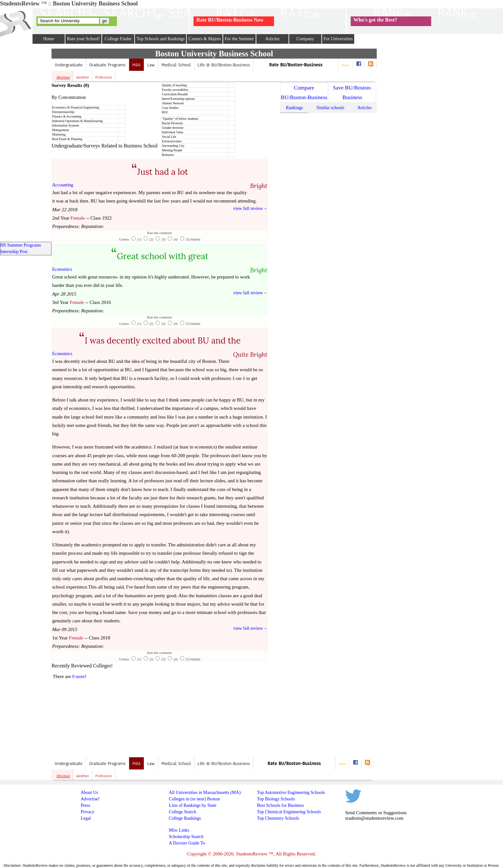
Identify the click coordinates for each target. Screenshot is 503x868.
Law (151, 65)
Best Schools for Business (280, 805)
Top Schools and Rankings (161, 39)
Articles (272, 39)
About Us (89, 793)
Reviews (63, 77)
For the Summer (239, 39)
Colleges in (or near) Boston (194, 799)
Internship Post (14, 252)
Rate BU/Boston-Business (296, 65)
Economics (62, 269)
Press (85, 805)
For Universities (338, 39)
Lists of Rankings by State (193, 805)
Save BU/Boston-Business (352, 93)
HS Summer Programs (21, 245)
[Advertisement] (215, 708)
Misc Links (179, 830)
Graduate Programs (107, 65)
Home (49, 39)
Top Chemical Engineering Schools (289, 812)
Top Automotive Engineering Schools (291, 793)
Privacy (87, 812)
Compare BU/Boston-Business (304, 93)
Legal (86, 818)
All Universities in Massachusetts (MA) (205, 793)
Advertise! (90, 799)
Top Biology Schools (276, 799)
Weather (83, 77)
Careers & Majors (204, 39)
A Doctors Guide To (187, 843)
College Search (182, 812)
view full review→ (250, 208)
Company (305, 39)
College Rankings (185, 818)
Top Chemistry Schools (278, 818)
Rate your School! (83, 39)
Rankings (294, 108)
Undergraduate (69, 65)
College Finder (118, 39)
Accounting (63, 185)
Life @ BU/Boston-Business (224, 65)
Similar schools (330, 108)
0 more (78, 677)
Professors (104, 77)
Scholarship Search (186, 837)
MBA (137, 65)
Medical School (176, 65)
